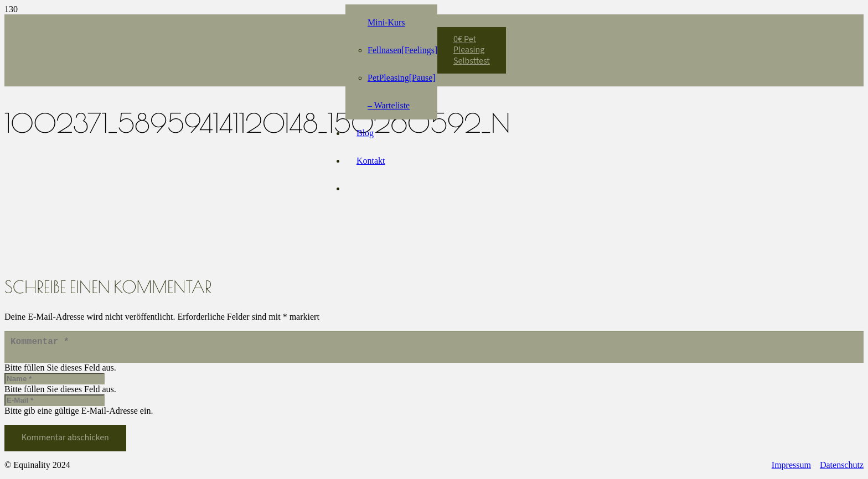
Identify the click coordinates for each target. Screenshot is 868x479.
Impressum (791, 469)
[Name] (55, 383)
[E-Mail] (55, 405)
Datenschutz (842, 469)
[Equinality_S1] (240, 45)
